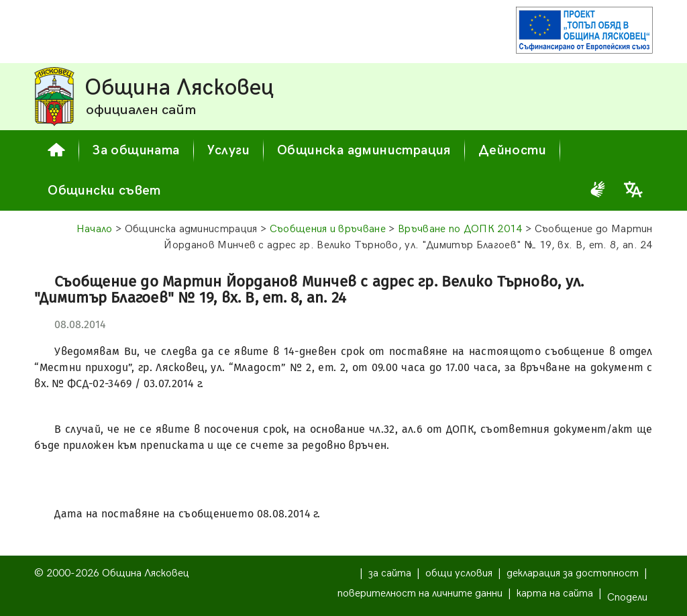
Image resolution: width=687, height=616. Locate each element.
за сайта (390, 573)
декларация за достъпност (573, 573)
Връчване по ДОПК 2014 (460, 229)
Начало (95, 229)
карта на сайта (555, 594)
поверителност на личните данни (420, 594)
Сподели (627, 598)
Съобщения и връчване (328, 229)
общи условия (459, 573)
